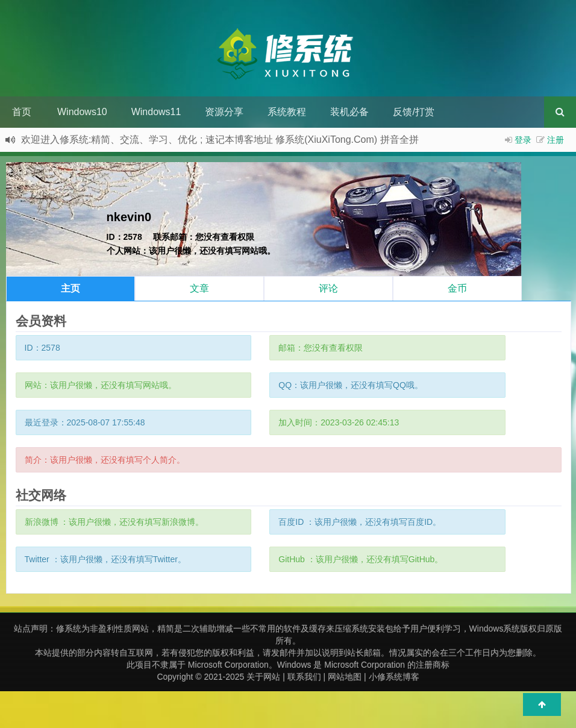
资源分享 (224, 112)
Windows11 (156, 112)
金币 (457, 288)
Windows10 (82, 112)
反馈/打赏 (413, 112)
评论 (328, 288)
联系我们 (304, 677)
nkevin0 (129, 217)
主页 (70, 288)
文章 (199, 288)
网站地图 (345, 677)
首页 (22, 112)
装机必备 (349, 112)
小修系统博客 (394, 677)
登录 (523, 140)
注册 (556, 140)
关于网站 (263, 677)
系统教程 (287, 112)
